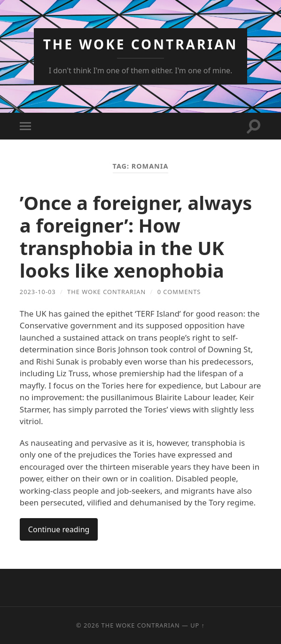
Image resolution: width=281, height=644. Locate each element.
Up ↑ (198, 625)
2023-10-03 (38, 292)
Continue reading (59, 529)
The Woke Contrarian (141, 44)
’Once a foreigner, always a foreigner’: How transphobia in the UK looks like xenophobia (136, 237)
